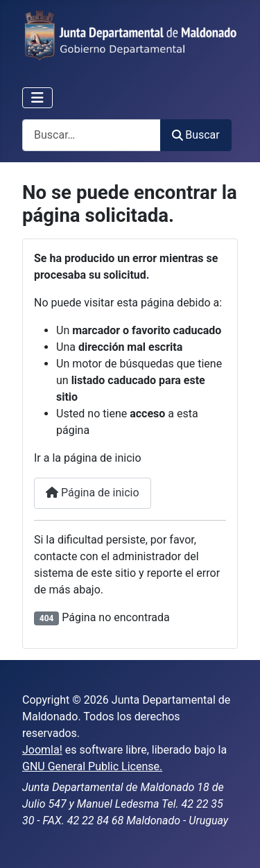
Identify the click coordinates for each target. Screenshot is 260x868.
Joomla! (42, 750)
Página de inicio (93, 493)
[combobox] (92, 135)
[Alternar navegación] (37, 98)
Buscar (196, 135)
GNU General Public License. (92, 766)
